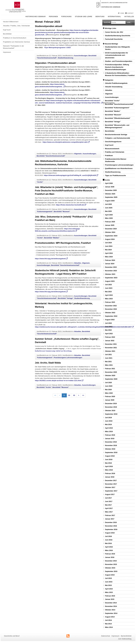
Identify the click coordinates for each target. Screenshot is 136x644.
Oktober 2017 (110, 487)
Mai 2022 (108, 330)
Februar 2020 (110, 396)
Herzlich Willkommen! (11, 22)
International (114, 17)
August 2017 (110, 494)
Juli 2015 (108, 578)
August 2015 (110, 575)
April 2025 (109, 215)
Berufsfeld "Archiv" (44, 387)
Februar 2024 (110, 260)
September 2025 (111, 197)
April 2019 (109, 428)
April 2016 (109, 547)
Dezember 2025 (111, 190)
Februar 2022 (110, 337)
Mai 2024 (108, 250)
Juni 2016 (109, 540)
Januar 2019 (110, 439)
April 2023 (109, 295)
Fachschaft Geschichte (114, 39)
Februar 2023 (110, 302)
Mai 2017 (108, 505)
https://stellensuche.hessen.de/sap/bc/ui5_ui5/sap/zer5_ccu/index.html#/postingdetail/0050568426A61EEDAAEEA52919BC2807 (83, 327)
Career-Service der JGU (114, 32)
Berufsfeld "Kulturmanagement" (117, 108)
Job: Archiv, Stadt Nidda (48, 363)
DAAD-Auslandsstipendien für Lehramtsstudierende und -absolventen (117, 55)
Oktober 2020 (110, 375)
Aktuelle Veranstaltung (114, 87)
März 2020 (109, 393)
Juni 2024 (109, 246)
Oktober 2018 (110, 449)
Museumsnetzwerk (112, 149)
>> (83, 395)
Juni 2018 (109, 459)
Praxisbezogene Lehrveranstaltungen (68, 358)
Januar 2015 (110, 599)
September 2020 (111, 379)
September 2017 (111, 491)
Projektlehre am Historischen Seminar (16, 42)
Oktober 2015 (110, 568)
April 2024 (109, 253)
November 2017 (111, 484)
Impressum (7, 52)
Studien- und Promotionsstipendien (119, 61)
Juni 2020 (109, 386)
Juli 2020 (108, 383)
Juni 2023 (109, 288)
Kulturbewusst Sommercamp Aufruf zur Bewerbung (53, 351)
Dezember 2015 (111, 561)
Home (122, 13)
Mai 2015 (108, 585)
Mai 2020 (108, 390)
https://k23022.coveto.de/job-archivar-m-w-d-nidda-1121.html (58, 381)
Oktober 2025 (110, 194)
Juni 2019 (109, 421)
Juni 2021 (109, 358)
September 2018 (111, 452)
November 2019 (111, 407)
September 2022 (111, 316)
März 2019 (109, 431)
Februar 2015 (110, 596)
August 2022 (110, 320)
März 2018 (109, 470)
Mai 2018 (108, 463)
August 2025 (110, 201)
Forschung (66, 17)
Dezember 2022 (111, 306)
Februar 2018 (110, 473)
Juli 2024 (108, 243)
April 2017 (109, 508)
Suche (107, 22)
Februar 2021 (110, 369)
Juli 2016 (108, 536)
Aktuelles (129, 17)
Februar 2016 (110, 554)
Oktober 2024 (110, 232)
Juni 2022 (109, 327)
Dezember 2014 (111, 603)
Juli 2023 (108, 285)
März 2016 (109, 550)
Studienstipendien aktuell (49, 26)
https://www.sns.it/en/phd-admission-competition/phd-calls (65, 142)
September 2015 (111, 571)
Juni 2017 (109, 501)
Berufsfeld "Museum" (62, 212)
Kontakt (130, 13)
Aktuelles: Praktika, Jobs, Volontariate (16, 26)
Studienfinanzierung (65, 58)
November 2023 (111, 271)
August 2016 (110, 533)
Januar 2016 (110, 557)
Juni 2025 (109, 208)
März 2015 (109, 592)
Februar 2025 (110, 222)
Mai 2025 (108, 211)
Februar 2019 (110, 435)
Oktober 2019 (110, 411)
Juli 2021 (108, 355)
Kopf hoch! (7, 30)
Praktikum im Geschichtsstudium (15, 38)
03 (74, 395)
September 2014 (111, 613)
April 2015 (109, 589)
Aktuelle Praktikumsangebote (116, 83)
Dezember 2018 (111, 442)
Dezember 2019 (111, 403)
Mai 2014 (108, 624)
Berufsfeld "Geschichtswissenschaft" (51, 156)
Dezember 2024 (111, 229)
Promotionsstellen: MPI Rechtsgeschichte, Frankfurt (63, 243)
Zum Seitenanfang (125, 639)
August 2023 (110, 281)
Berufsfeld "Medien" (52, 238)
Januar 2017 (110, 519)
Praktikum (109, 156)
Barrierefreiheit (126, 636)
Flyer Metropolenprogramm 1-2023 (57, 48)
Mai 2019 (108, 424)
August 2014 (110, 617)
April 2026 (109, 183)
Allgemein (78, 154)
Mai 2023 (108, 292)
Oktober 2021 (110, 351)
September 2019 (111, 414)
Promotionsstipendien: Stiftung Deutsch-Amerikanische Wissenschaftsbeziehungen (117, 67)
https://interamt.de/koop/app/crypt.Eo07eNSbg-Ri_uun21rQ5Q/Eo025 (70, 175)
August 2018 (110, 456)
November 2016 (111, 526)
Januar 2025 (110, 225)
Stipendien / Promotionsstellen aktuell (55, 63)
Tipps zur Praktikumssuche (115, 175)
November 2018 (111, 445)
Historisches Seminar (35, 17)
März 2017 (109, 512)
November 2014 (111, 606)
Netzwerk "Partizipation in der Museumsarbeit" (13, 47)
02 (69, 395)
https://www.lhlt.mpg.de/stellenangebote (50, 259)
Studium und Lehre (84, 17)
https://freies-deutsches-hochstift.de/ (70, 205)
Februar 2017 (110, 515)
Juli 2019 (108, 418)
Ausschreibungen (81, 56)
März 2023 (109, 299)
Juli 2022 (108, 323)
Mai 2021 (108, 362)
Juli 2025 (108, 204)
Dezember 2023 (111, 267)
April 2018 (109, 466)
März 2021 (109, 365)
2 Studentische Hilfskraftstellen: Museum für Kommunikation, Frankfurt (120, 74)
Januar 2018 (110, 477)
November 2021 (111, 348)
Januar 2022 (110, 341)
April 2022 (109, 334)
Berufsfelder (7, 34)
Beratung (100, 17)
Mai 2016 (108, 543)
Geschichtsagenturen (113, 142)
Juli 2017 (108, 498)
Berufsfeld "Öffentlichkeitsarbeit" (118, 118)
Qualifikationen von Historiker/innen (119, 168)
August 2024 (110, 239)
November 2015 (111, 564)
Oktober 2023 (110, 274)
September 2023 (111, 278)
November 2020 (111, 372)
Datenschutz (106, 636)
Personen (53, 17)
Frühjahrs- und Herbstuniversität (118, 138)
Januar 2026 (110, 187)
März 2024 (109, 257)
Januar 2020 (110, 400)
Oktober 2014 (110, 610)
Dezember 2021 (111, 344)
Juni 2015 (109, 582)
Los (129, 22)
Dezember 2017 (111, 480)
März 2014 (109, 627)
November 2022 (111, 309)
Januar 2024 (110, 264)
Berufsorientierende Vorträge (116, 135)
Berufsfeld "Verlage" (66, 298)
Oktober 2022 (110, 313)
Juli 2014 (108, 620)
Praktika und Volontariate (115, 152)
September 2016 (111, 529)
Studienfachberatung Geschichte (118, 36)
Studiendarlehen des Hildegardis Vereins (118, 48)
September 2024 (111, 236)
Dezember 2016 (111, 522)
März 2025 (109, 218)
